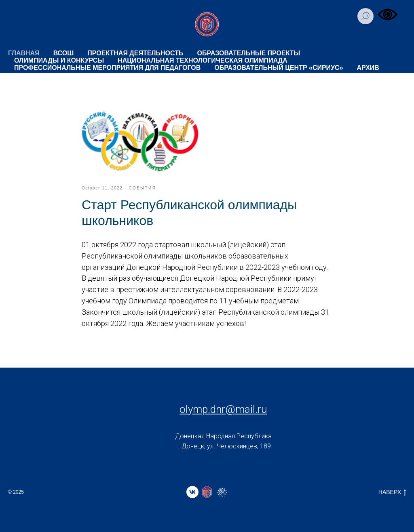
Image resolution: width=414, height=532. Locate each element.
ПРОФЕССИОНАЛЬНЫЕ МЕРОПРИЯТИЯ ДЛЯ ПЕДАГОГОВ (107, 68)
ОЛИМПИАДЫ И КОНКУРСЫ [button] (59, 60)
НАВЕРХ (392, 492)
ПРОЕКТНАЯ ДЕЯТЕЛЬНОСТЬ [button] (135, 53)
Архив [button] (368, 68)
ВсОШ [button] (64, 53)
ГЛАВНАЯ (24, 53)
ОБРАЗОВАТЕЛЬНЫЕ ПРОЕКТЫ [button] (249, 53)
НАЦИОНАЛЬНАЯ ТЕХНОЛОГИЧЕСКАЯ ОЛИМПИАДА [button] (203, 60)
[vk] (192, 492)
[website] (207, 492)
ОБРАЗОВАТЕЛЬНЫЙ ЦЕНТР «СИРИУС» (279, 68)
